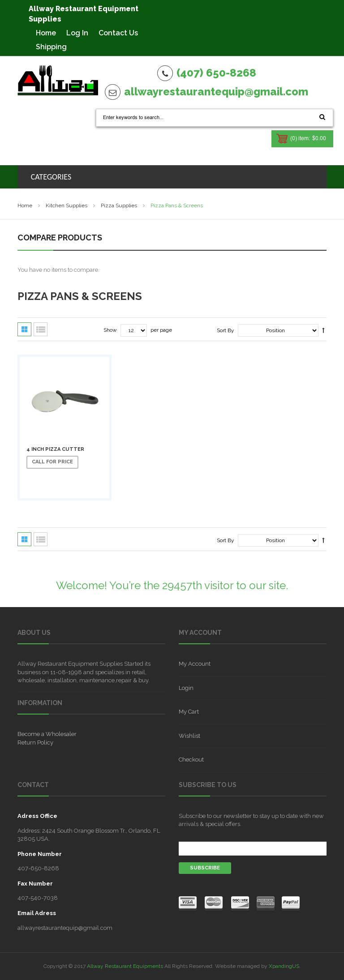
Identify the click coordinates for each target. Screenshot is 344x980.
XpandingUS (284, 966)
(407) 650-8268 (216, 73)
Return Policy (35, 742)
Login (186, 688)
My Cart (189, 712)
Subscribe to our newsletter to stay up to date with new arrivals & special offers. (251, 820)
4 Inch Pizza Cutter (55, 449)
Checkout (191, 760)
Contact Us (118, 33)
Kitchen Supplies (67, 205)
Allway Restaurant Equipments (125, 966)
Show (110, 330)
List (41, 329)
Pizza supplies (119, 205)
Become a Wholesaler (47, 734)
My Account (195, 664)
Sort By (226, 330)
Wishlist (189, 736)
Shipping (51, 47)
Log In (77, 33)
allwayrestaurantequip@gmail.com (216, 92)
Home (46, 33)
